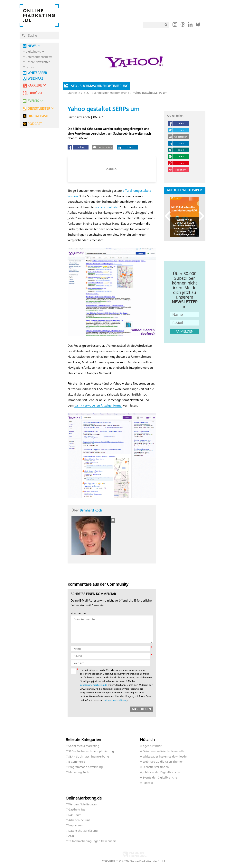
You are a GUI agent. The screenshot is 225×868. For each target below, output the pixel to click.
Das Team (75, 815)
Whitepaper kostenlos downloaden (166, 757)
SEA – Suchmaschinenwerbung (89, 757)
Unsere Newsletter (38, 62)
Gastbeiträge (77, 810)
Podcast (148, 783)
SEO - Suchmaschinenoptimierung (107, 93)
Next (200, 216)
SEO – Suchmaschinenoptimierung (91, 751)
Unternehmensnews (39, 57)
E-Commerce (77, 762)
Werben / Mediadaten (83, 805)
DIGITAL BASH (38, 116)
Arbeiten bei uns (79, 820)
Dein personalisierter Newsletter (164, 751)
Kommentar (78, 613)
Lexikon (30, 67)
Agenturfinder (152, 746)
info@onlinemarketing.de (93, 685)
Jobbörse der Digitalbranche (161, 772)
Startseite (74, 93)
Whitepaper (37, 73)
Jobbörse (35, 93)
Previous (169, 216)
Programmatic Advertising (86, 767)
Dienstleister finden (156, 767)
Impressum (76, 826)
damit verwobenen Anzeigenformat (98, 405)
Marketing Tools (79, 772)
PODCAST (35, 124)
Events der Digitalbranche (160, 778)
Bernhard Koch (91, 510)
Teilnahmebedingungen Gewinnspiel (93, 841)
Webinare (35, 79)
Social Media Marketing (84, 746)
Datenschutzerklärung (115, 700)
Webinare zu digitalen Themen (163, 762)
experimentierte (107, 207)
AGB (71, 836)
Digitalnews (33, 52)
